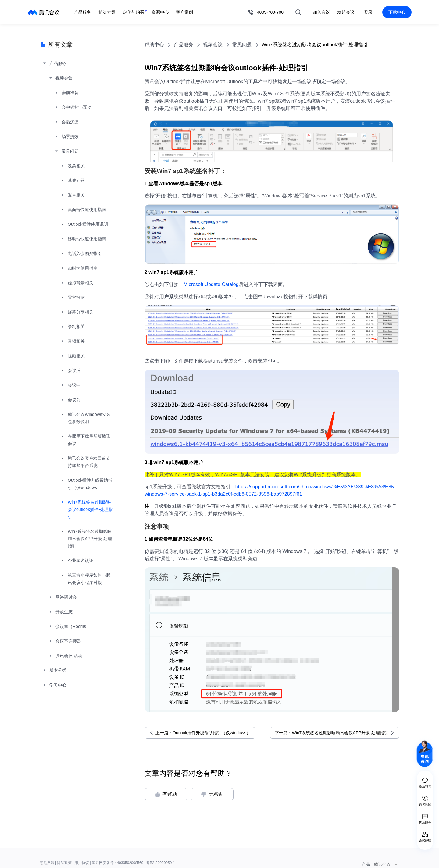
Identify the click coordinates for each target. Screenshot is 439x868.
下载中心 (397, 12)
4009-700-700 (270, 12)
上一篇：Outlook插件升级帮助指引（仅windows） (203, 733)
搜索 (298, 12)
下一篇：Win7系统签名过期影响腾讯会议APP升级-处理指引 (332, 733)
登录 (368, 12)
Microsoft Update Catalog (211, 284)
